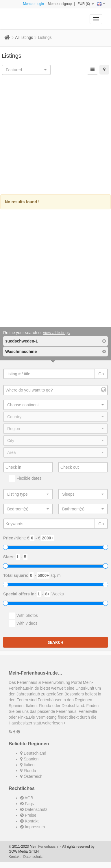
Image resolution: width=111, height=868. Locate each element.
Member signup (60, 4)
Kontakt (29, 821)
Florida (28, 771)
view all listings (57, 333)
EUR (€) (86, 4)
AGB (27, 798)
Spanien (29, 759)
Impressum (33, 827)
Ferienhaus (47, 847)
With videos (23, 624)
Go (101, 374)
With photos (23, 616)
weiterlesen (54, 723)
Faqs (27, 804)
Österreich (31, 776)
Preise (28, 815)
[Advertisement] (55, 137)
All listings (24, 37)
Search (55, 642)
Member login (33, 4)
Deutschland (33, 753)
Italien (27, 765)
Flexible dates (25, 479)
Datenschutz (34, 809)
